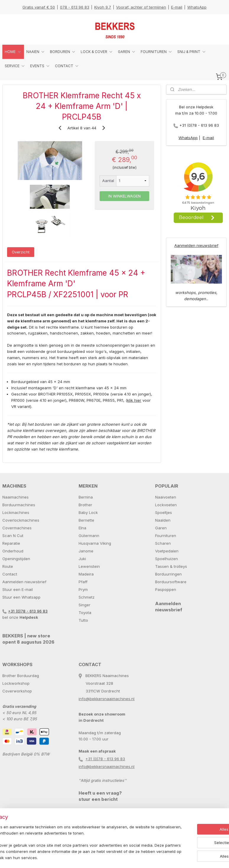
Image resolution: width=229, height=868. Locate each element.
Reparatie (11, 543)
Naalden (163, 520)
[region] (75, 840)
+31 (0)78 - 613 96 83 (199, 125)
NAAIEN (36, 52)
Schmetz (87, 597)
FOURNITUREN (157, 52)
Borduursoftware (171, 582)
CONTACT (67, 66)
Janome (86, 551)
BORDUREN (63, 52)
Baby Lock (88, 512)
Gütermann (89, 536)
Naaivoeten (166, 497)
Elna (82, 528)
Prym (83, 589)
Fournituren (166, 536)
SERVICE (15, 66)
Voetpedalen (167, 551)
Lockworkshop (16, 683)
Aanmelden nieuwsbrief (196, 245)
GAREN (127, 52)
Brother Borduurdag (21, 676)
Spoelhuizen (167, 559)
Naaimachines (16, 497)
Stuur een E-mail (18, 589)
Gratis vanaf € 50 (39, 7)
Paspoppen (166, 589)
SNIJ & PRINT (192, 52)
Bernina (86, 497)
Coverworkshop (17, 691)
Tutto (83, 620)
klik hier (134, 400)
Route (8, 566)
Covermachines (17, 528)
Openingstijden (16, 559)
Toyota (85, 613)
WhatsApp (197, 7)
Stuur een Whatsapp (21, 597)
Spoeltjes (164, 512)
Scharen (163, 543)
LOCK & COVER (97, 52)
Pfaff (83, 582)
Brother (85, 505)
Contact (10, 574)
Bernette (86, 520)
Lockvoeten (166, 505)
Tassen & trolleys (171, 566)
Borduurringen (168, 574)
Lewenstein (89, 566)
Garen (161, 528)
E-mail (177, 7)
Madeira (86, 574)
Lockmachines (16, 512)
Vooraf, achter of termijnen (141, 7)
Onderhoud (13, 551)
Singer (85, 605)
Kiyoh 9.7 (103, 7)
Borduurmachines (19, 505)
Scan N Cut (13, 536)
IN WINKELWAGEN (124, 196)
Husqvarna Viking (95, 543)
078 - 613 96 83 (75, 7)
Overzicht (21, 252)
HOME (13, 52)
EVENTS (40, 66)
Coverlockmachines (21, 520)
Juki (82, 559)
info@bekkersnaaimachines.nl (107, 699)
